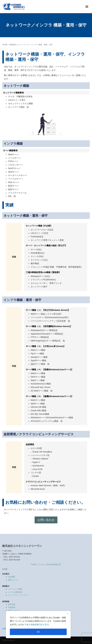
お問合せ (6, 629)
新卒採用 (12, 604)
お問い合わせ (46, 520)
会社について (13, 610)
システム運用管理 (15, 592)
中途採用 (12, 607)
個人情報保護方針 (54, 565)
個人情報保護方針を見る (38, 625)
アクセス (42, 565)
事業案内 (13, 45)
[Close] (68, 613)
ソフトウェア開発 (15, 589)
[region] (38, 625)
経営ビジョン (13, 580)
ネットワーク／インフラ (18, 595)
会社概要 (12, 577)
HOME (5, 45)
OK (38, 632)
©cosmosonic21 (9, 640)
